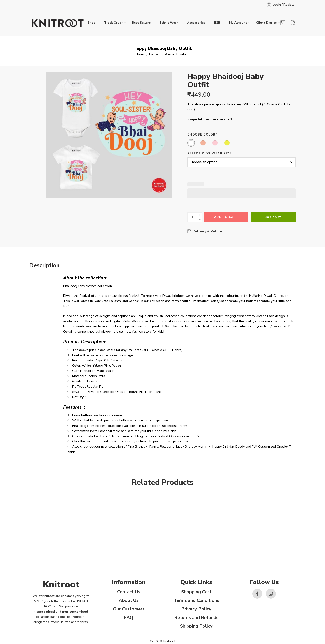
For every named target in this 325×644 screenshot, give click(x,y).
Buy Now (273, 217)
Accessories (196, 23)
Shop (91, 23)
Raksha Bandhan (177, 54)
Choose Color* (202, 135)
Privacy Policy (196, 609)
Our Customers (129, 609)
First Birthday (137, 446)
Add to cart (226, 217)
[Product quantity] (192, 217)
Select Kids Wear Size (209, 154)
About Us (129, 600)
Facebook (116, 441)
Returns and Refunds (196, 618)
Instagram (94, 441)
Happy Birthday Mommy (192, 446)
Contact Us (129, 592)
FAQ (129, 618)
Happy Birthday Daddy (229, 446)
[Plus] (200, 215)
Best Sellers (141, 23)
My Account (238, 23)
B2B (217, 23)
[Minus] (200, 220)
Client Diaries (266, 23)
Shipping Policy (196, 626)
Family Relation (161, 446)
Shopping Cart (196, 592)
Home (140, 54)
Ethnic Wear (169, 23)
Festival (155, 54)
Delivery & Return (205, 231)
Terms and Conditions (196, 600)
